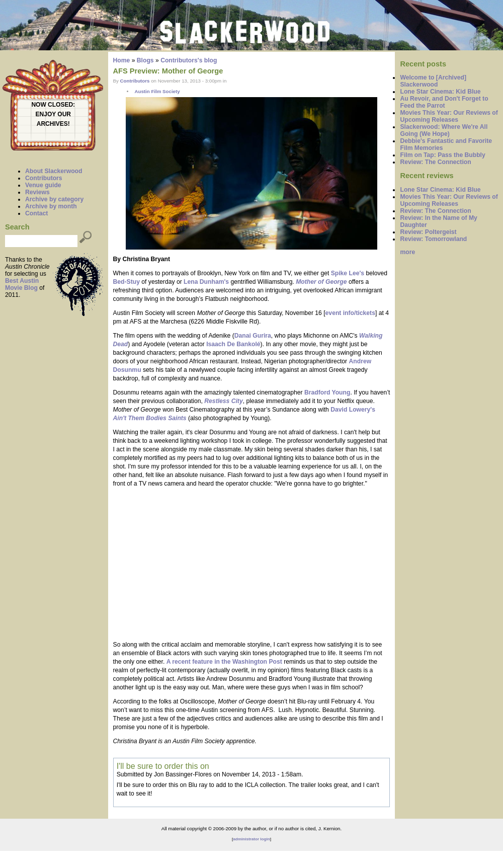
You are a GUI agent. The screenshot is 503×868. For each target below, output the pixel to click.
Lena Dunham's (207, 282)
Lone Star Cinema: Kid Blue (440, 92)
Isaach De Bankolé (233, 344)
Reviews (37, 192)
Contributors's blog (189, 60)
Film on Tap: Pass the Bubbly (442, 155)
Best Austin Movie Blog (22, 284)
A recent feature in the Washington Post (224, 662)
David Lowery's (353, 410)
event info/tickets (350, 313)
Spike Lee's (348, 273)
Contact (36, 213)
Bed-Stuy (127, 282)
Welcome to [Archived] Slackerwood (433, 81)
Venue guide (43, 185)
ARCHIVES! (53, 124)
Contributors (44, 178)
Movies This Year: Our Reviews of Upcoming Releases (449, 116)
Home (122, 60)
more (407, 252)
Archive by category (54, 199)
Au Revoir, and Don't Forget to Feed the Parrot (444, 102)
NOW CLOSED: (53, 105)
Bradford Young (327, 392)
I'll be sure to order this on (163, 766)
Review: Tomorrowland (433, 239)
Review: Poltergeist (428, 232)
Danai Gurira (253, 336)
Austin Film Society (157, 91)
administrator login (251, 839)
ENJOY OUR (53, 114)
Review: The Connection (435, 162)
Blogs (145, 60)
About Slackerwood (54, 171)
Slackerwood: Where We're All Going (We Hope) (444, 130)
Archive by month (51, 206)
